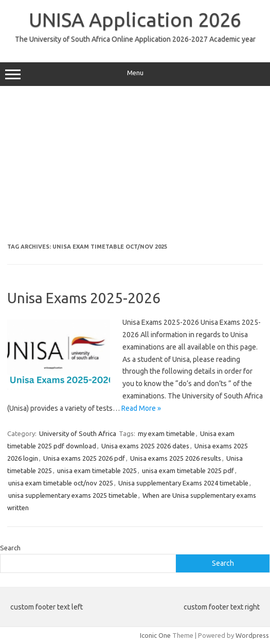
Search (10, 548)
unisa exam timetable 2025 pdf (188, 471)
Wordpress (252, 635)
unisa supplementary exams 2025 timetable (73, 495)
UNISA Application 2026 (135, 20)
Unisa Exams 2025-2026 (84, 298)
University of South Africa (78, 433)
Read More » (141, 408)
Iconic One (155, 635)
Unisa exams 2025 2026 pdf (84, 458)
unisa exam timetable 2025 (97, 471)
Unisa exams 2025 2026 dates (145, 446)
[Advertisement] (135, 168)
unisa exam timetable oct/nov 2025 (61, 483)
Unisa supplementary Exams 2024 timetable (183, 483)
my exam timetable (166, 433)
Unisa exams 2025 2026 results (176, 458)
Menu (135, 74)
